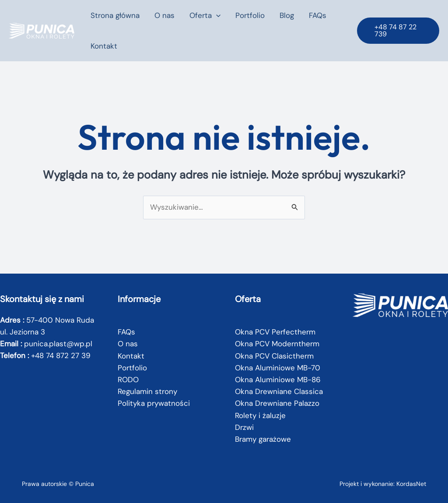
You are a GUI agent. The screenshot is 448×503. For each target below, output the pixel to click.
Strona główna (115, 15)
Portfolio (250, 15)
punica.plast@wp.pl (58, 344)
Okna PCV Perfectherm (275, 332)
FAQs (318, 15)
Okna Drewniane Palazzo (277, 403)
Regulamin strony (147, 391)
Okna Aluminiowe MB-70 (278, 368)
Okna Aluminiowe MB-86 (278, 380)
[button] (216, 15)
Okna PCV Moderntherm (277, 344)
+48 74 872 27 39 (61, 355)
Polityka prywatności (154, 403)
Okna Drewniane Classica (279, 391)
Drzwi (244, 427)
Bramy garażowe (263, 439)
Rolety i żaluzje (260, 415)
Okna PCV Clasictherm (274, 356)
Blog (287, 15)
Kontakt (104, 46)
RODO (128, 380)
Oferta (205, 15)
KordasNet (411, 484)
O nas (164, 15)
